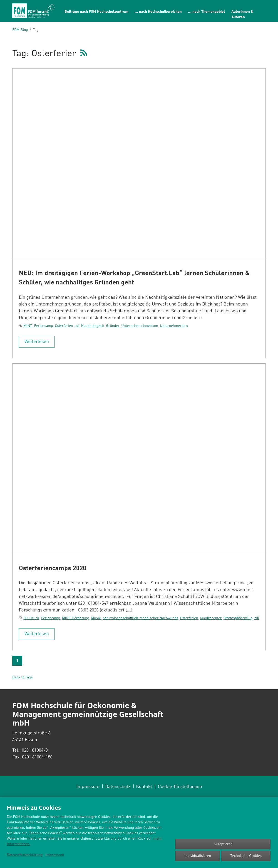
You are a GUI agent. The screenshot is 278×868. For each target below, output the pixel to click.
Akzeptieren (223, 844)
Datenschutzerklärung (25, 855)
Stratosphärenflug (238, 618)
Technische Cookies (246, 856)
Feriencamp (44, 326)
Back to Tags (22, 677)
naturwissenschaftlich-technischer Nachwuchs (140, 618)
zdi (77, 326)
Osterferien (64, 326)
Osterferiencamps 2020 (53, 569)
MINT (28, 326)
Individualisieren (198, 856)
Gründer (113, 326)
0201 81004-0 (35, 751)
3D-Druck (31, 618)
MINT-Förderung (76, 618)
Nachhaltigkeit (93, 326)
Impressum (55, 855)
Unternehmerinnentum (140, 326)
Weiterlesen (37, 342)
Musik (96, 618)
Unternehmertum (174, 326)
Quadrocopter (211, 618)
